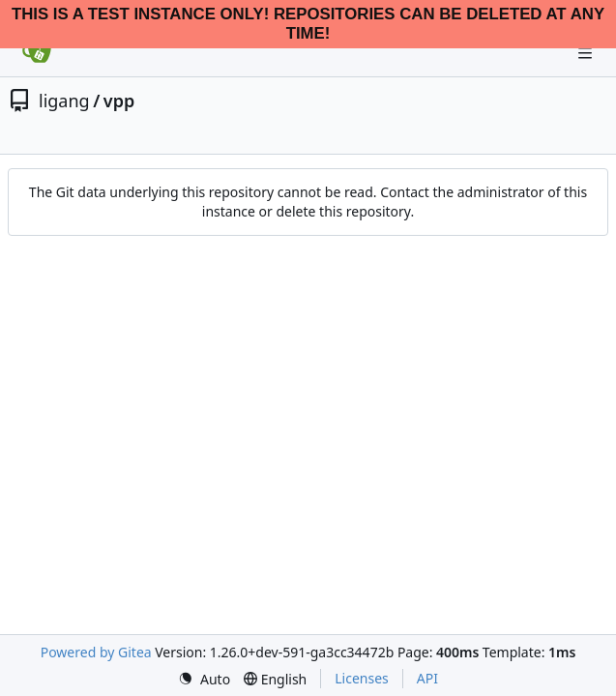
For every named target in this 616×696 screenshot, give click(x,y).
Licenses (362, 678)
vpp (119, 101)
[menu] (204, 679)
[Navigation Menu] (587, 53)
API (427, 678)
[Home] (37, 53)
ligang (64, 101)
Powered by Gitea (96, 652)
